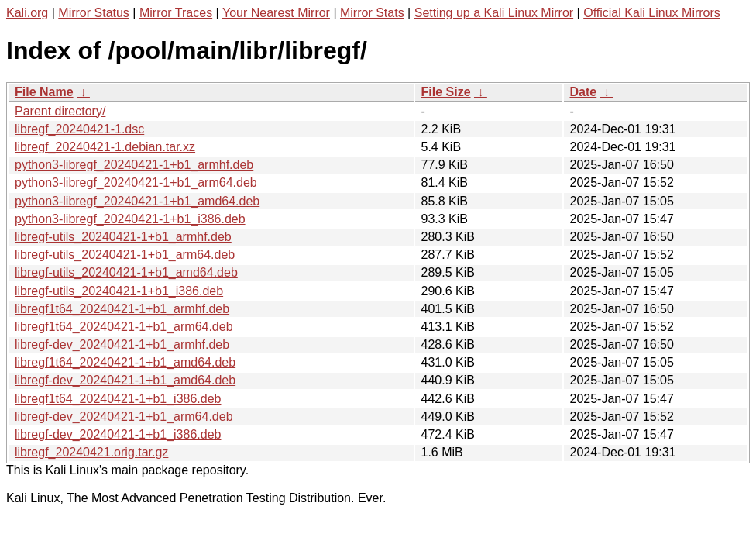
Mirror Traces (176, 13)
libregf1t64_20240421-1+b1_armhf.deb (122, 309)
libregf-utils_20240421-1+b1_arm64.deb (125, 255)
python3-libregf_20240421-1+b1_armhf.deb (134, 165)
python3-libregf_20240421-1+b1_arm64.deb (136, 183)
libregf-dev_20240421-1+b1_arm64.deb (124, 417)
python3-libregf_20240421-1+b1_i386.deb (130, 219)
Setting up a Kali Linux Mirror (494, 13)
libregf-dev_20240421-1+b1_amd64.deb (125, 380)
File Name (44, 92)
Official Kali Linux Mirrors (652, 13)
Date (584, 92)
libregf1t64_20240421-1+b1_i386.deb (118, 399)
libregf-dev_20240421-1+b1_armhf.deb (122, 344)
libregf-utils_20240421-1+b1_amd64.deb (126, 272)
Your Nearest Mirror (276, 13)
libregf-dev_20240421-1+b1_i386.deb (118, 434)
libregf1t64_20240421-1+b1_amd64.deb (125, 362)
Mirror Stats (372, 13)
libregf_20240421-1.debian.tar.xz (105, 147)
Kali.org (27, 13)
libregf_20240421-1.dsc (79, 129)
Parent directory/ (60, 111)
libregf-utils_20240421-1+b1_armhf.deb (123, 237)
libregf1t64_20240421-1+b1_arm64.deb (124, 327)
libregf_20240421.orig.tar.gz (91, 452)
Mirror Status (94, 13)
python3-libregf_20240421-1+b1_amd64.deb (137, 201)
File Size (446, 92)
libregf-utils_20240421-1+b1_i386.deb (119, 291)
